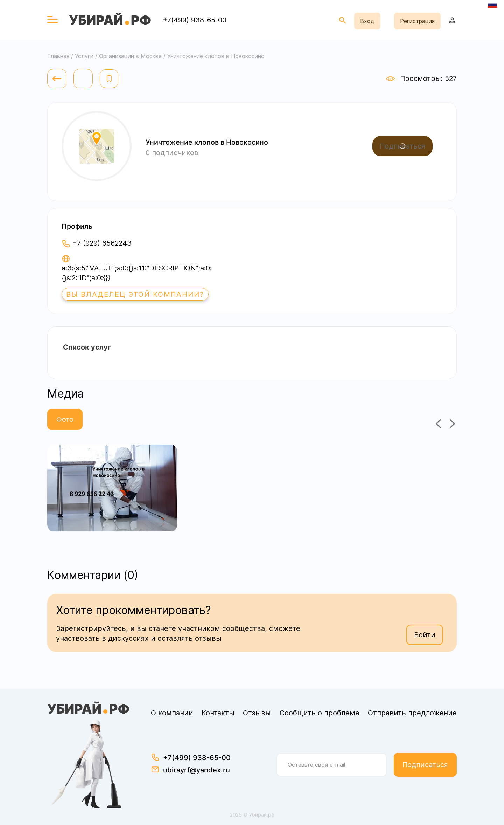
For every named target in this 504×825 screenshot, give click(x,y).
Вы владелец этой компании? (135, 294)
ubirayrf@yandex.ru (197, 770)
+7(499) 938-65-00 (195, 20)
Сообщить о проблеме (320, 713)
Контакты (218, 713)
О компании (172, 713)
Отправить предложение (412, 713)
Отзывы (257, 713)
